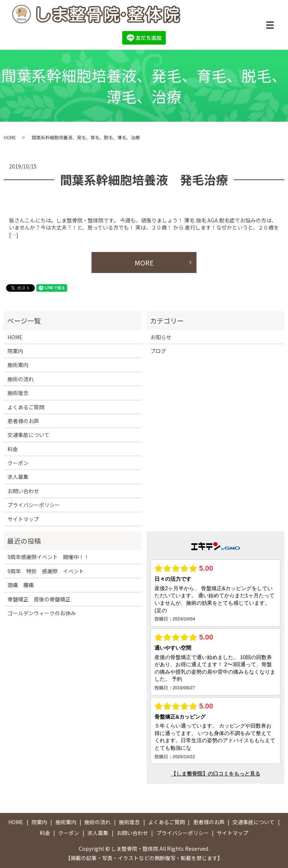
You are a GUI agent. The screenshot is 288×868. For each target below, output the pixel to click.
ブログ (158, 351)
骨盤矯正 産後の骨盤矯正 (39, 599)
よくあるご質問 (26, 407)
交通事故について (28, 435)
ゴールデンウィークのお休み (42, 613)
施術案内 (18, 365)
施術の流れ (21, 379)
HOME (10, 137)
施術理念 (18, 393)
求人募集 (18, 477)
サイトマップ (23, 519)
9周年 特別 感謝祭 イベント (46, 571)
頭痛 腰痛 (21, 585)
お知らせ (161, 337)
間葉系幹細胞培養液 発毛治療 (144, 179)
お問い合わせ (23, 491)
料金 (13, 449)
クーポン (18, 463)
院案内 (15, 351)
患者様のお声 (23, 421)
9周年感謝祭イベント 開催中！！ (48, 557)
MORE (144, 262)
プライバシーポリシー (34, 505)
